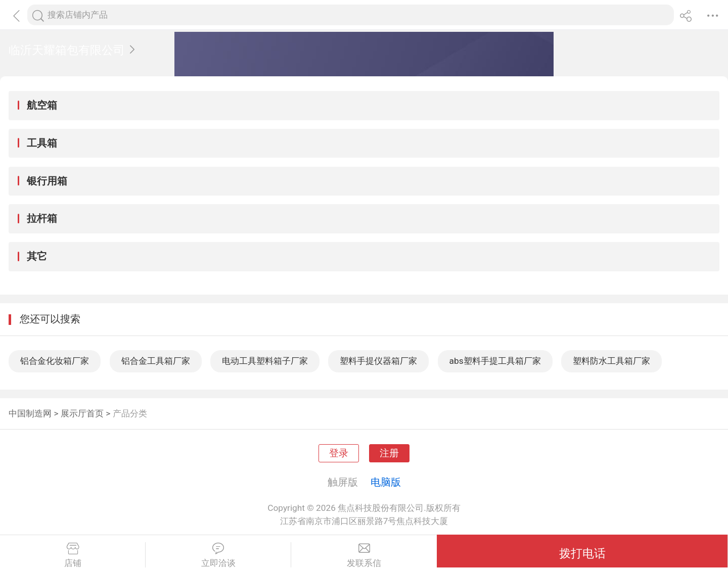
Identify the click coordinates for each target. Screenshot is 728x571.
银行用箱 (47, 181)
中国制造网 (30, 413)
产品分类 (130, 413)
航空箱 (42, 105)
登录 (339, 453)
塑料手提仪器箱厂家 (378, 361)
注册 (389, 453)
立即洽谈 (218, 555)
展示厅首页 (82, 413)
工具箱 (42, 143)
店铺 (73, 555)
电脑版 (386, 482)
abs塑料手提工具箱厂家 (495, 361)
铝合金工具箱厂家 (156, 361)
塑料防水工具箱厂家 (611, 361)
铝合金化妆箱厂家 (55, 361)
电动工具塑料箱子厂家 (265, 361)
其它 (37, 256)
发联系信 (364, 555)
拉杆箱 (42, 218)
